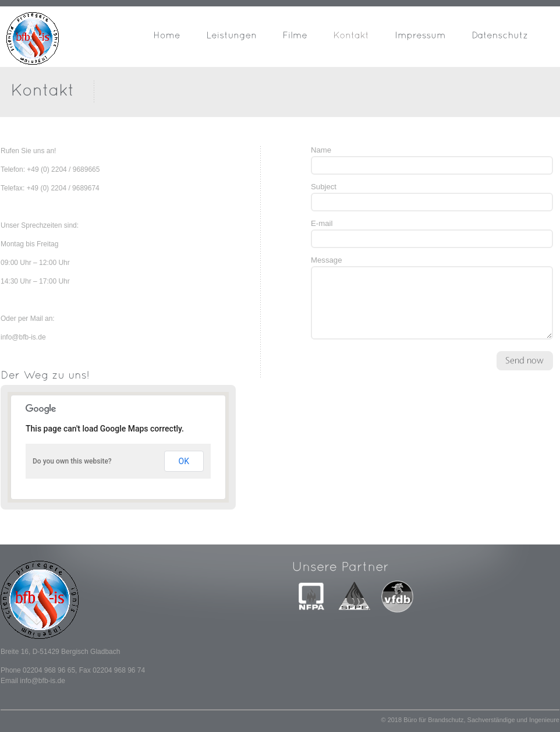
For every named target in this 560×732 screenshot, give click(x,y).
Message (327, 260)
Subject (324, 187)
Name (321, 150)
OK (184, 461)
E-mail (322, 223)
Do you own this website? (72, 461)
